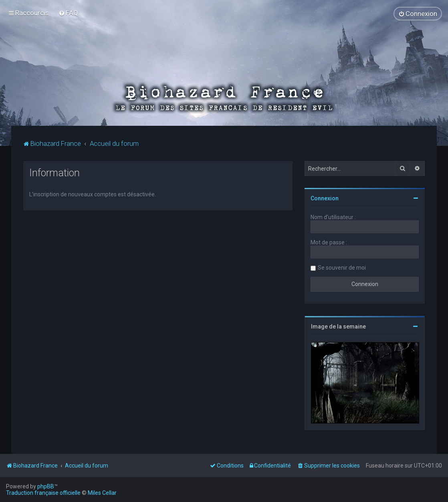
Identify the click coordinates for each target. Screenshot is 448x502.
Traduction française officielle (43, 493)
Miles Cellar (102, 493)
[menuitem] (68, 13)
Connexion (325, 198)
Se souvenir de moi (342, 267)
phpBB (46, 486)
